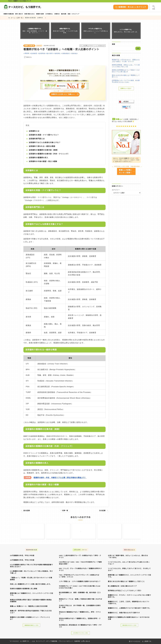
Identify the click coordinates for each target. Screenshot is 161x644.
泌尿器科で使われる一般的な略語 (42, 147)
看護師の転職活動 (29, 46)
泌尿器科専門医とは (37, 140)
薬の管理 (50, 54)
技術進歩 (75, 54)
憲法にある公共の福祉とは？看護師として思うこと (126, 77)
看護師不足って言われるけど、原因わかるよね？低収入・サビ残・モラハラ (126, 61)
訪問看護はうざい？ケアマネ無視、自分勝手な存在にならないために (126, 82)
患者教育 (34, 54)
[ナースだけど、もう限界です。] (27, 7)
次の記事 (104, 512)
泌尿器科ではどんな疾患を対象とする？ (45, 144)
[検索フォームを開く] (149, 7)
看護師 (27, 54)
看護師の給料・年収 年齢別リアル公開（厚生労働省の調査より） (60, 479)
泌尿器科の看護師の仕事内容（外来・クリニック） (49, 155)
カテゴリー (116, 192)
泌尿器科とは (34, 132)
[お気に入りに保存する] (28, 58)
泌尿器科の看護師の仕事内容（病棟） (44, 151)
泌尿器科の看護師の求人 (38, 159)
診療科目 (39, 46)
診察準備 (42, 54)
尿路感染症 (66, 54)
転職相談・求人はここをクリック (123, 7)
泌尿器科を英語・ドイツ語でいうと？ (44, 136)
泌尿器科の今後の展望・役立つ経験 (43, 163)
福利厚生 (58, 54)
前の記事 (25, 512)
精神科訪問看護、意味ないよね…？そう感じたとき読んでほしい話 (126, 66)
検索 (114, 45)
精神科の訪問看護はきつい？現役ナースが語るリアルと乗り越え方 (126, 71)
